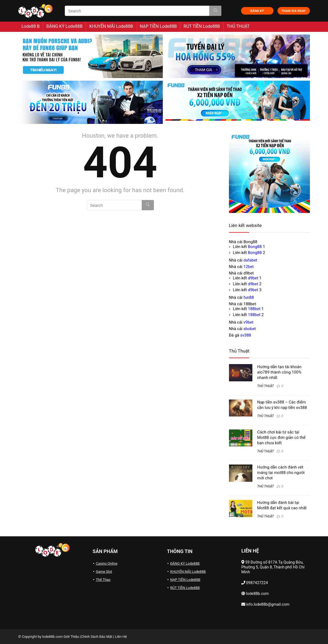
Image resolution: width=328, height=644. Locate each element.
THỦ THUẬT (238, 26)
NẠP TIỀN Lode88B (158, 26)
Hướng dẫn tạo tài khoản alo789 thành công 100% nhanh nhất (279, 372)
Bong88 (255, 247)
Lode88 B (31, 26)
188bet (254, 309)
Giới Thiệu (71, 637)
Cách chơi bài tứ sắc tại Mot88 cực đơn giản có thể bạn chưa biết (281, 438)
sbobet (250, 329)
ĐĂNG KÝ (257, 11)
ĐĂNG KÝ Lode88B (65, 26)
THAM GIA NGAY (293, 11)
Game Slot (104, 572)
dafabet (250, 260)
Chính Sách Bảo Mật (97, 637)
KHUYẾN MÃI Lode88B (111, 26)
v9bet (248, 322)
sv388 (246, 335)
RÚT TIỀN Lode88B (202, 26)
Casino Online (107, 563)
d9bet (253, 278)
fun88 (249, 297)
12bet (249, 267)
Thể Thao (103, 580)
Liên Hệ (121, 637)
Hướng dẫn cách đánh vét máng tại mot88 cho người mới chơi (281, 473)
